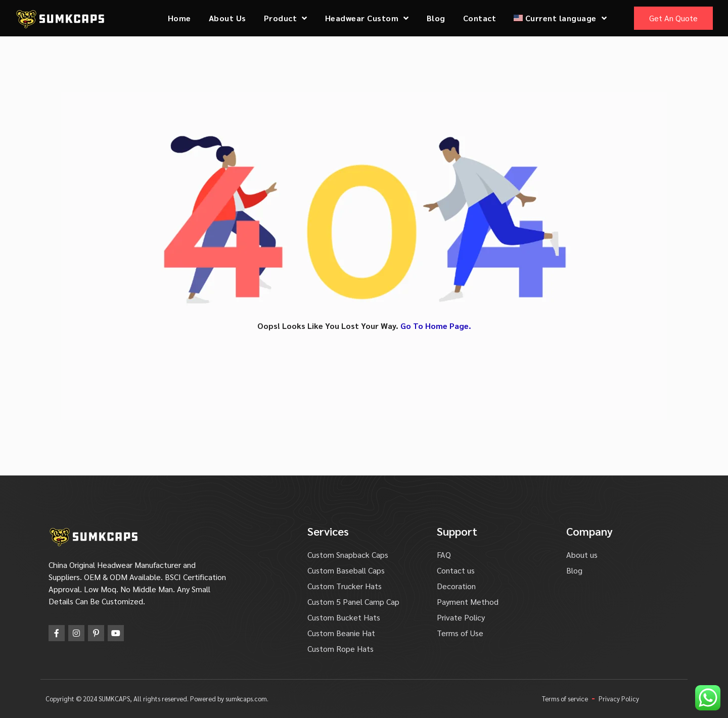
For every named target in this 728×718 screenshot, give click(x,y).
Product (286, 18)
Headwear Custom (367, 18)
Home (179, 18)
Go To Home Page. (436, 326)
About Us (227, 18)
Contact (480, 18)
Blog (436, 18)
